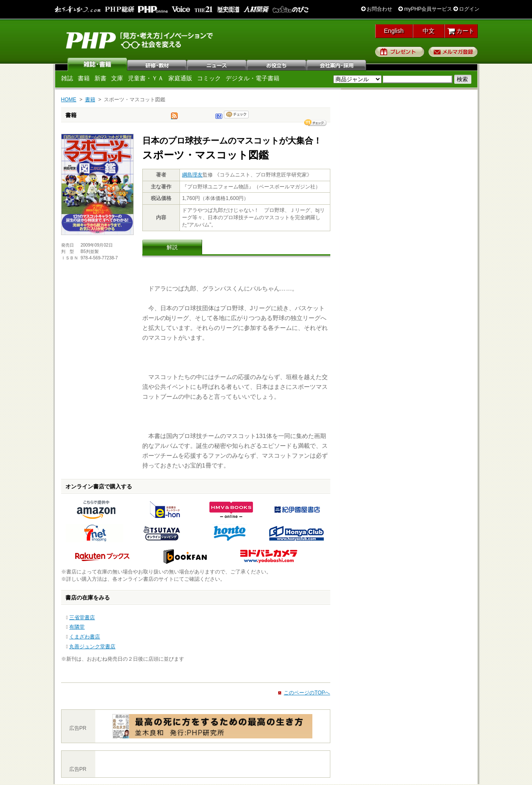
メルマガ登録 (453, 52)
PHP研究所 (140, 40)
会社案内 (337, 64)
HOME (69, 100)
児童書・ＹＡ (146, 78)
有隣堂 (77, 627)
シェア (315, 123)
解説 (172, 247)
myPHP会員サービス (425, 9)
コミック (209, 78)
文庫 (117, 78)
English (394, 31)
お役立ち (277, 64)
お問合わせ (377, 9)
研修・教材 (157, 64)
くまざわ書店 (85, 637)
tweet (174, 118)
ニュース (217, 64)
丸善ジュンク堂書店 (92, 647)
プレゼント (400, 52)
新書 (100, 78)
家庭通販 (180, 78)
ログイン (466, 9)
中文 (429, 31)
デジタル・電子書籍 (253, 78)
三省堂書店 (82, 617)
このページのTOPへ (307, 693)
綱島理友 (192, 175)
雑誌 (97, 64)
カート (461, 31)
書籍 (84, 78)
